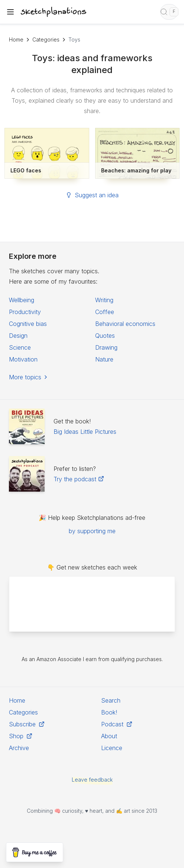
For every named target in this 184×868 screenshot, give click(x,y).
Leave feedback (92, 780)
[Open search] (169, 12)
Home (16, 39)
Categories (46, 39)
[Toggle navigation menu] (10, 12)
